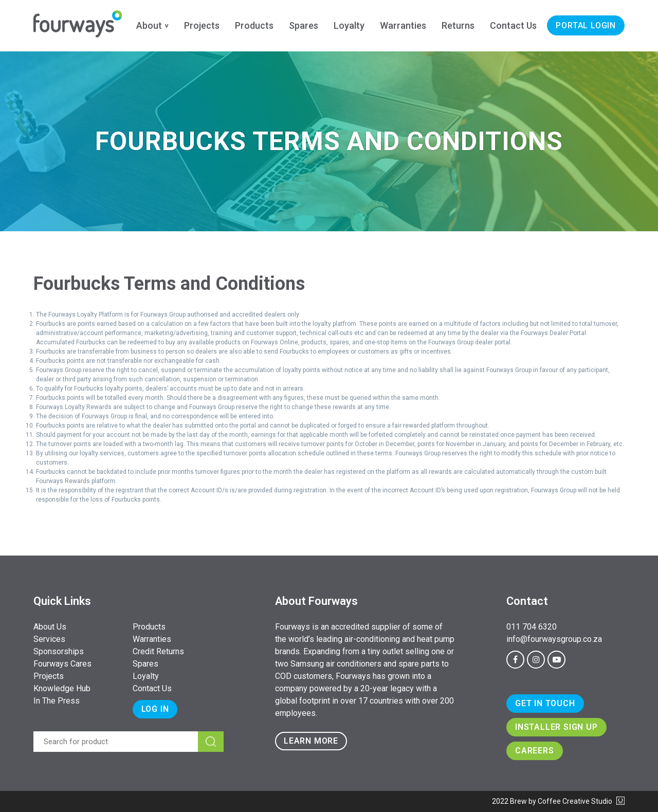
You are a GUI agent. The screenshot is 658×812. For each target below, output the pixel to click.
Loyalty (349, 25)
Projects (202, 25)
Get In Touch (545, 703)
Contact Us (513, 25)
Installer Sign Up (556, 727)
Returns (458, 25)
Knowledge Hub (62, 688)
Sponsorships (59, 651)
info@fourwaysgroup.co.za (554, 639)
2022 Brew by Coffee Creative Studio (558, 801)
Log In (155, 709)
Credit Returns (158, 651)
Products (254, 25)
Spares (304, 25)
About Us (50, 627)
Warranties (403, 25)
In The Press (57, 701)
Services (49, 639)
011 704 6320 (532, 627)
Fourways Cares (62, 664)
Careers (535, 751)
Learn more (311, 741)
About (149, 25)
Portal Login (586, 25)
